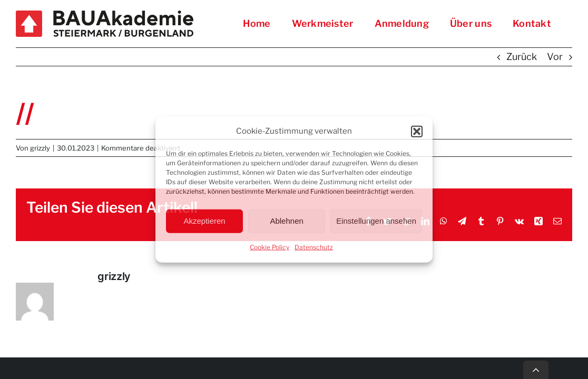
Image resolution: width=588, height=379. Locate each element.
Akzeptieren (204, 221)
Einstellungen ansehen (376, 221)
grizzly (40, 148)
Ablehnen (286, 221)
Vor (555, 57)
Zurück (522, 57)
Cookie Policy (269, 247)
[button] (417, 132)
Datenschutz (314, 247)
